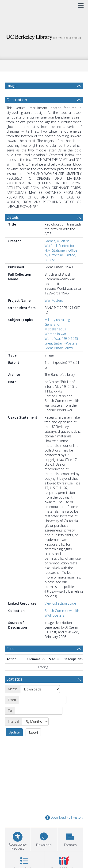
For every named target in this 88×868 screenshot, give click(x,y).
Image (12, 86)
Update (14, 732)
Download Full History (64, 818)
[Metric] (40, 689)
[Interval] (35, 721)
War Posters (54, 300)
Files (10, 649)
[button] (70, 838)
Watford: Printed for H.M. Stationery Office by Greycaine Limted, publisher (61, 253)
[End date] (39, 711)
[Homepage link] (44, 36)
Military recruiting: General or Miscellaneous (58, 324)
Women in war (55, 334)
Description (17, 100)
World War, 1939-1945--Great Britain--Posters (63, 341)
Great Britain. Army (59, 348)
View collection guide (60, 603)
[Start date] (43, 700)
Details (13, 217)
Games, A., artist (57, 241)
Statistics (14, 679)
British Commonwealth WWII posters (62, 613)
